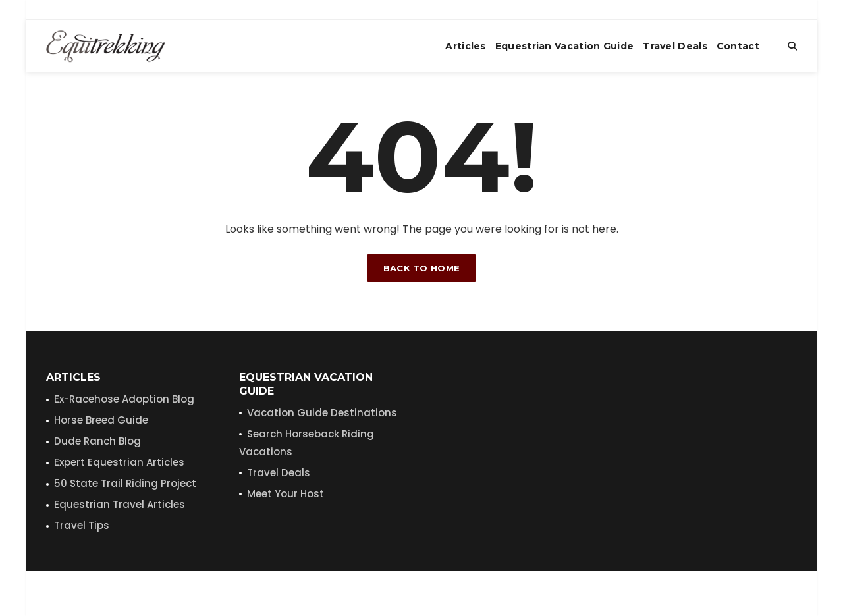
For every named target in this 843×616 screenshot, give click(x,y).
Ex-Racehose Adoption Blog (124, 399)
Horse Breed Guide (101, 420)
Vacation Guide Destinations (322, 413)
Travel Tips (82, 525)
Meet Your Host (286, 494)
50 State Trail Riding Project (125, 483)
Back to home (422, 268)
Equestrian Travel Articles (120, 504)
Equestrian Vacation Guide (565, 46)
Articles (465, 46)
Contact (738, 46)
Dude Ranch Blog (97, 441)
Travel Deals (675, 46)
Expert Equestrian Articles (119, 462)
